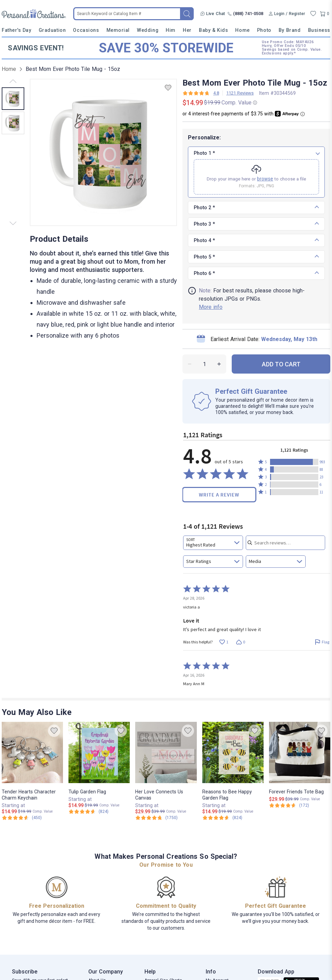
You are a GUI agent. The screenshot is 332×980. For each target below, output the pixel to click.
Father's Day (16, 30)
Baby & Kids (213, 30)
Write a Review (219, 495)
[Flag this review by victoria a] (322, 642)
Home (242, 30)
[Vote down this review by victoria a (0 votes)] (240, 642)
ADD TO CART (281, 364)
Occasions (86, 30)
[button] (294, 462)
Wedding (148, 30)
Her (187, 30)
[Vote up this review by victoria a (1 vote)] (224, 642)
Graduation (52, 30)
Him (171, 30)
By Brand (290, 30)
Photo (264, 30)
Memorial (118, 30)
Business (319, 30)
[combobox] (213, 543)
